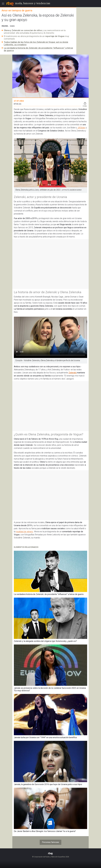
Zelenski (73, 373)
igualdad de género (24, 532)
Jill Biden (81, 128)
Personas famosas (51, 842)
